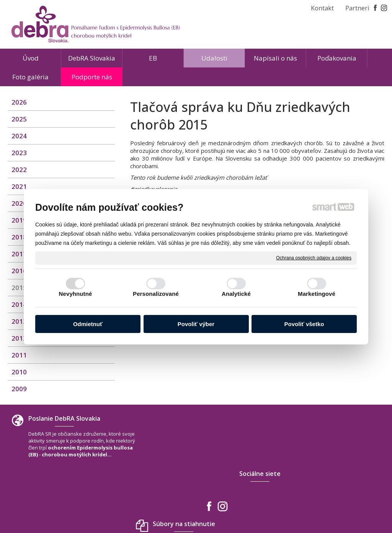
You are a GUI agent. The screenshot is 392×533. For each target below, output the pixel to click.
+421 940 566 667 (327, 469)
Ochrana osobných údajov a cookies (314, 257)
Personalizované (156, 294)
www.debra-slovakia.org (336, 484)
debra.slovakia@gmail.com (339, 476)
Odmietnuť (88, 324)
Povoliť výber (196, 324)
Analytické (236, 294)
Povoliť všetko (304, 324)
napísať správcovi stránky (179, 506)
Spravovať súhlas (310, 506)
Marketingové (317, 294)
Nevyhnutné (76, 294)
